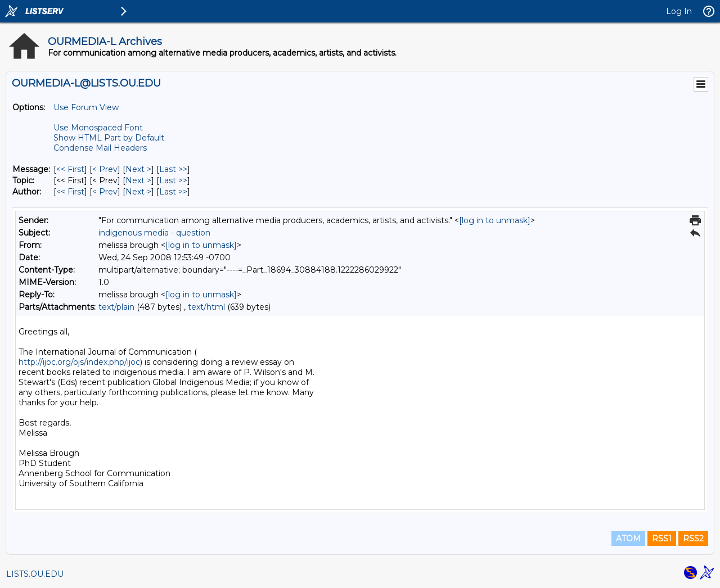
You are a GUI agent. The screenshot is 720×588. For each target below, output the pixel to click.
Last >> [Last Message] (173, 169)
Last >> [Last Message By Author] (173, 192)
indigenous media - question (154, 233)
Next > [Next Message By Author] (138, 192)
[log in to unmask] (495, 220)
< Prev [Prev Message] (105, 169)
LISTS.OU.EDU (35, 574)
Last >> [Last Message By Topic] (173, 180)
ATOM (628, 539)
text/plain (116, 307)
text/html (206, 307)
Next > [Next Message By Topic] (138, 180)
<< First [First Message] (70, 169)
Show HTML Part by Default (109, 138)
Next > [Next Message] (138, 169)
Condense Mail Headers (100, 148)
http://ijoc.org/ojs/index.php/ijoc (79, 362)
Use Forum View (86, 107)
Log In (679, 11)
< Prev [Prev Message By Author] (105, 192)
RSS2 (693, 539)
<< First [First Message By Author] (70, 192)
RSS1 (662, 539)
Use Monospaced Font (98, 128)
